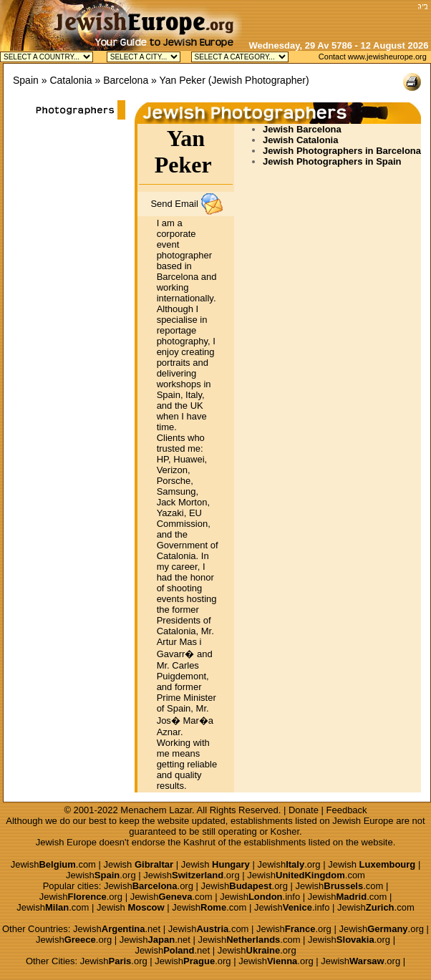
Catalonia (71, 80)
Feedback (347, 810)
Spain (26, 80)
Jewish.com (53, 864)
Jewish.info (260, 897)
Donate (304, 810)
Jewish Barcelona (302, 129)
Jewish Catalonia (300, 140)
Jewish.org (289, 864)
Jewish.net (117, 929)
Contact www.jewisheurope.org (373, 57)
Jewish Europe (363, 821)
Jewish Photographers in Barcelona (342, 151)
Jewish (139, 864)
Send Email (174, 204)
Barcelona (126, 80)
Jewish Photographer (258, 80)
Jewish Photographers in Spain (332, 161)
